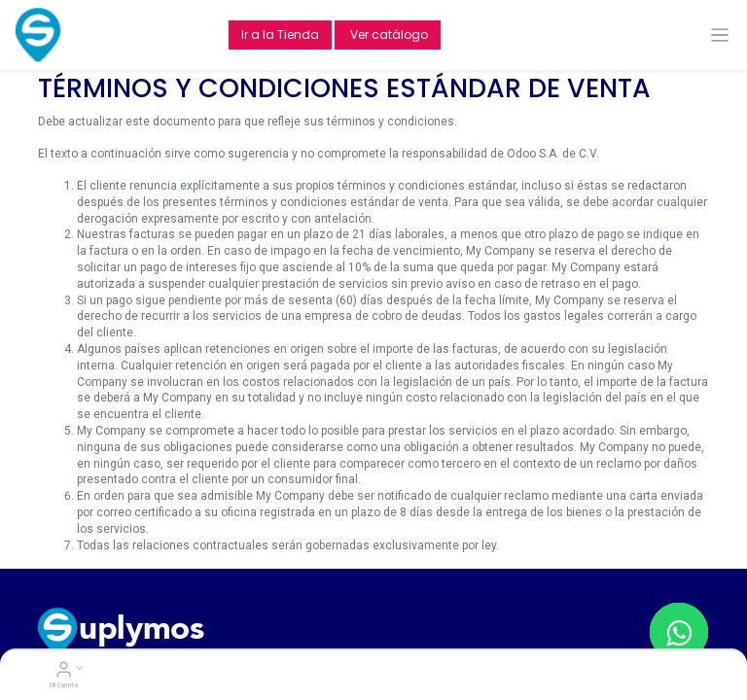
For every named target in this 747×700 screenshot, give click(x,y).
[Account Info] (64, 672)
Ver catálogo (388, 35)
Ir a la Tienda (280, 35)
